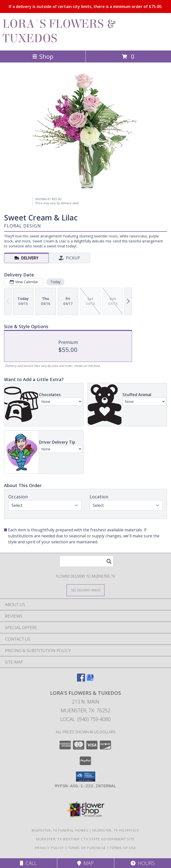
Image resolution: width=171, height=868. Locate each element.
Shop (43, 56)
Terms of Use (123, 848)
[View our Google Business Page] (90, 680)
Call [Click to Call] (28, 863)
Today (55, 282)
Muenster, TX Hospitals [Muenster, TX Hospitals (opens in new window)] (116, 830)
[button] (86, 777)
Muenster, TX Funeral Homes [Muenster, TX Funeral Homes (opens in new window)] (60, 830)
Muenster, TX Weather (58, 839)
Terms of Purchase (87, 848)
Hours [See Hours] (143, 863)
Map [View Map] (85, 863)
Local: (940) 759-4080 (85, 719)
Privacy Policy (49, 848)
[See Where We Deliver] (85, 590)
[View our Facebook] (81, 680)
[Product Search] (86, 561)
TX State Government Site (109, 839)
